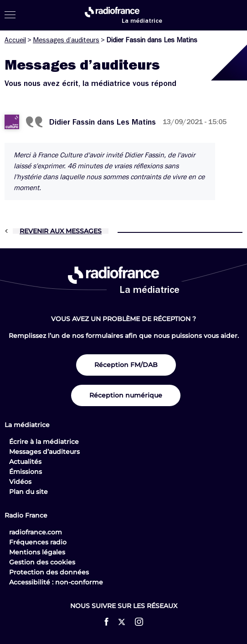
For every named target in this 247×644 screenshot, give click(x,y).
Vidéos (20, 482)
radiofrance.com (36, 532)
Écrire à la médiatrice (44, 442)
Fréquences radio (38, 542)
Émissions (26, 472)
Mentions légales (37, 552)
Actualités (25, 462)
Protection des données (49, 572)
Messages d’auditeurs (66, 40)
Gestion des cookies (42, 562)
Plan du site (28, 492)
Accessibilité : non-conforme (56, 582)
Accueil (15, 40)
